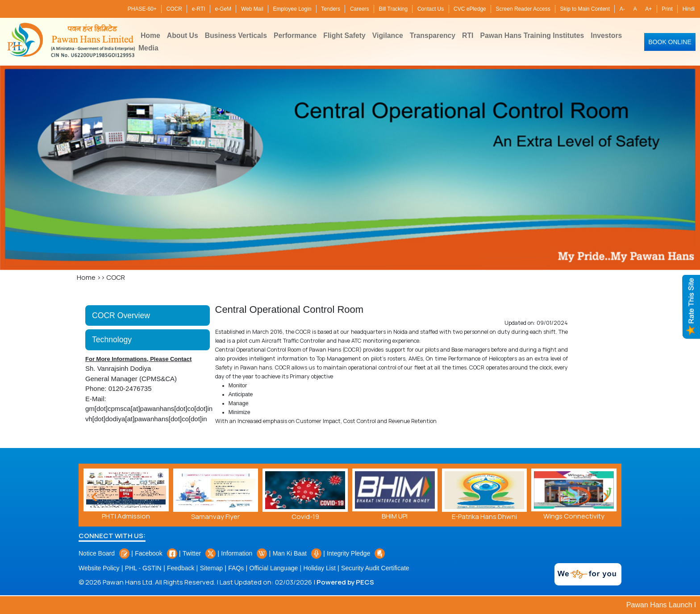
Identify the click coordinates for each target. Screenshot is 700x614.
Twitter (199, 554)
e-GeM (223, 9)
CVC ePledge (470, 9)
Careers (360, 9)
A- (622, 9)
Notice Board (104, 554)
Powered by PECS (345, 582)
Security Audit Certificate (375, 568)
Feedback (181, 568)
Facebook (156, 554)
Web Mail (252, 9)
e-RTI (199, 9)
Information (244, 554)
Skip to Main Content (585, 9)
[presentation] (606, 495)
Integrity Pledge (356, 554)
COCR (174, 9)
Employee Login (292, 9)
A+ (648, 9)
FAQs (236, 568)
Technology (112, 340)
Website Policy (99, 568)
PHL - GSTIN (143, 568)
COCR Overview (121, 315)
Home (86, 277)
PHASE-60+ (142, 9)
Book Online (670, 42)
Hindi (689, 9)
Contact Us (431, 9)
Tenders (331, 9)
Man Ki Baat (297, 554)
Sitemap (211, 568)
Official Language (274, 568)
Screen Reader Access (523, 9)
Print (667, 9)
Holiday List (319, 568)
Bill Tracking (393, 9)
